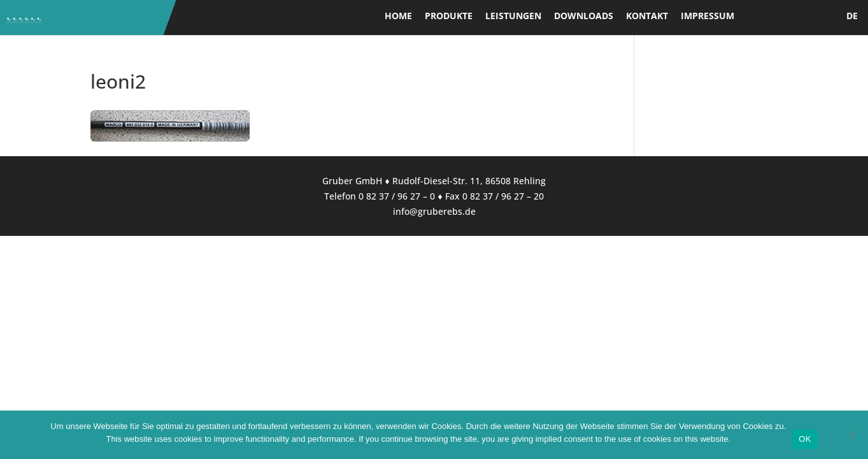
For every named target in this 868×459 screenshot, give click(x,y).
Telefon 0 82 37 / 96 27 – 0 (380, 196)
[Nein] (852, 435)
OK (805, 439)
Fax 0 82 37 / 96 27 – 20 (494, 196)
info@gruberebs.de (434, 211)
